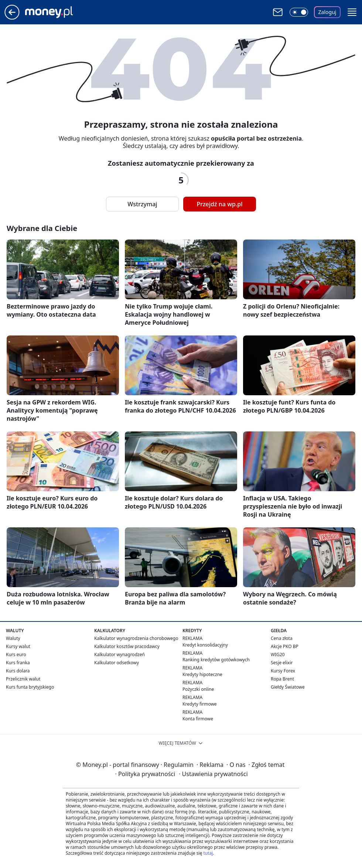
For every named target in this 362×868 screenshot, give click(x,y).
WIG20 (278, 655)
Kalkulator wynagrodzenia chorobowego (136, 638)
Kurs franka (18, 663)
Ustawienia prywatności (213, 774)
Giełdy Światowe (288, 687)
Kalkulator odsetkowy (117, 663)
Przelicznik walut (23, 679)
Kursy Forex (283, 671)
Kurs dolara (18, 671)
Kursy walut (18, 646)
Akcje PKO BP (285, 646)
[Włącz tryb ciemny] (299, 12)
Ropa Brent (282, 679)
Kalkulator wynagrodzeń (119, 655)
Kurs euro (16, 655)
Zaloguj (327, 12)
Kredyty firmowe (200, 704)
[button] (352, 12)
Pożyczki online (198, 689)
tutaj (208, 853)
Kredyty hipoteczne (202, 674)
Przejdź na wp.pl (219, 204)
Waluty (13, 638)
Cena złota (282, 638)
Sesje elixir (282, 663)
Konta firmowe (198, 719)
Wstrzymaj (142, 204)
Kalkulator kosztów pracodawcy (127, 646)
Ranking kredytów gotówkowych (216, 660)
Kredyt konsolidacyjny (205, 645)
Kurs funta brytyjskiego (30, 687)
